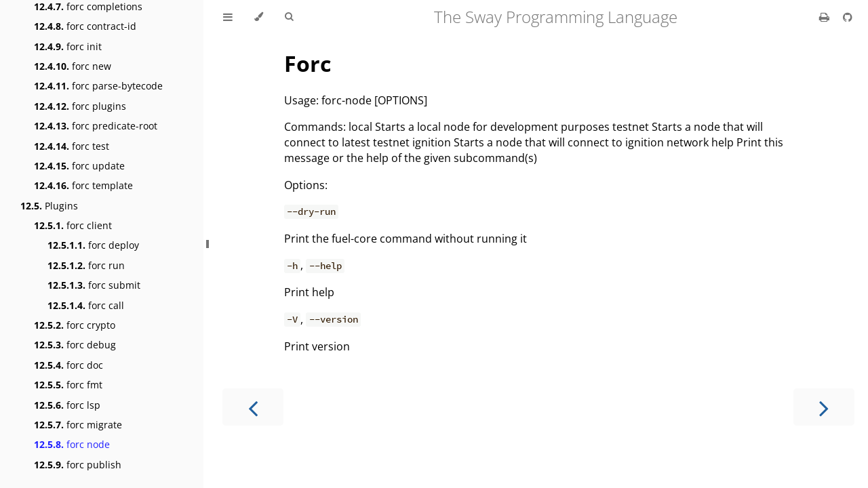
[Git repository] (848, 17)
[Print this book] (826, 17)
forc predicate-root (96, 126)
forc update (79, 166)
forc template (83, 185)
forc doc (68, 365)
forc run (86, 265)
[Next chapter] (824, 407)
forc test (72, 146)
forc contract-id (85, 26)
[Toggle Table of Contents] (228, 17)
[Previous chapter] (253, 407)
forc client (73, 225)
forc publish (78, 465)
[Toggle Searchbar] (289, 17)
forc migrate (78, 425)
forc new (73, 66)
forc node (72, 444)
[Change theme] (259, 17)
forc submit (94, 285)
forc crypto (75, 325)
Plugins (49, 206)
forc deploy (93, 245)
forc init (68, 46)
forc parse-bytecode (98, 86)
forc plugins (80, 106)
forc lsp (67, 405)
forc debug (75, 345)
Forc (308, 63)
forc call (86, 305)
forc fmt (68, 385)
